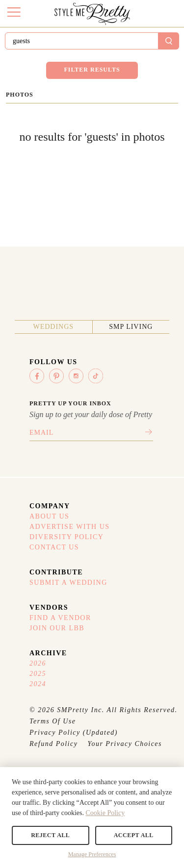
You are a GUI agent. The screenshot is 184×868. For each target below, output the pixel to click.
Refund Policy (53, 744)
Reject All (50, 835)
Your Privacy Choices (125, 744)
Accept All (134, 835)
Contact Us (54, 547)
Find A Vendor (60, 618)
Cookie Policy (105, 813)
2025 (38, 674)
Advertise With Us (70, 527)
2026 (38, 663)
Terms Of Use (53, 721)
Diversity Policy (66, 537)
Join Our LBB (57, 628)
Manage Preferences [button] (92, 854)
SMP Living (131, 327)
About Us (49, 516)
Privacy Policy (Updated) (74, 732)
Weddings (53, 327)
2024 (38, 684)
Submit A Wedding (68, 583)
